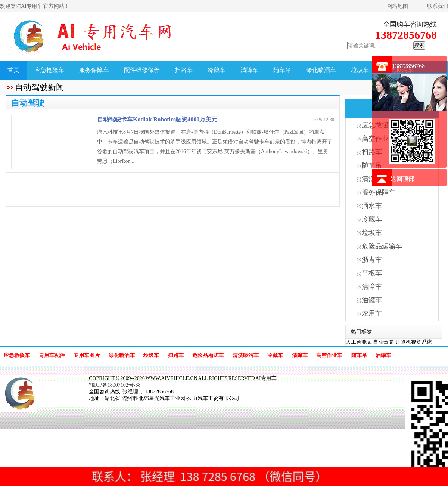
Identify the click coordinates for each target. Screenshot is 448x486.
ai (370, 342)
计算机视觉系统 (414, 342)
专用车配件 (52, 355)
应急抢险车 (49, 70)
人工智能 (356, 342)
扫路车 (184, 70)
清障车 (249, 70)
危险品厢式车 (208, 355)
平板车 (372, 273)
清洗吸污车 (246, 355)
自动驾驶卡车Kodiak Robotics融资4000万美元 (157, 119)
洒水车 (372, 206)
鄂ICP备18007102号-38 (115, 385)
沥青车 (372, 260)
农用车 (372, 313)
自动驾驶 (383, 342)
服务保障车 (94, 70)
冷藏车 (217, 70)
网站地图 (398, 6)
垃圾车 (360, 70)
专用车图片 (87, 355)
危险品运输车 (382, 246)
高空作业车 (329, 355)
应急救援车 (17, 355)
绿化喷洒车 (321, 70)
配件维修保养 (142, 70)
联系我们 (438, 6)
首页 (13, 70)
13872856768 (408, 66)
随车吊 (282, 70)
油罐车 (372, 300)
